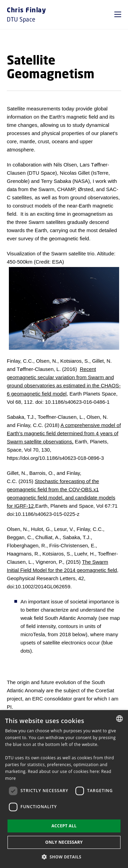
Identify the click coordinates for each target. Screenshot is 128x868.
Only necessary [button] (64, 842)
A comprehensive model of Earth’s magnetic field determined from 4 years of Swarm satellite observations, (64, 433)
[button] (118, 14)
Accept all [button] (64, 826)
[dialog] (64, 789)
